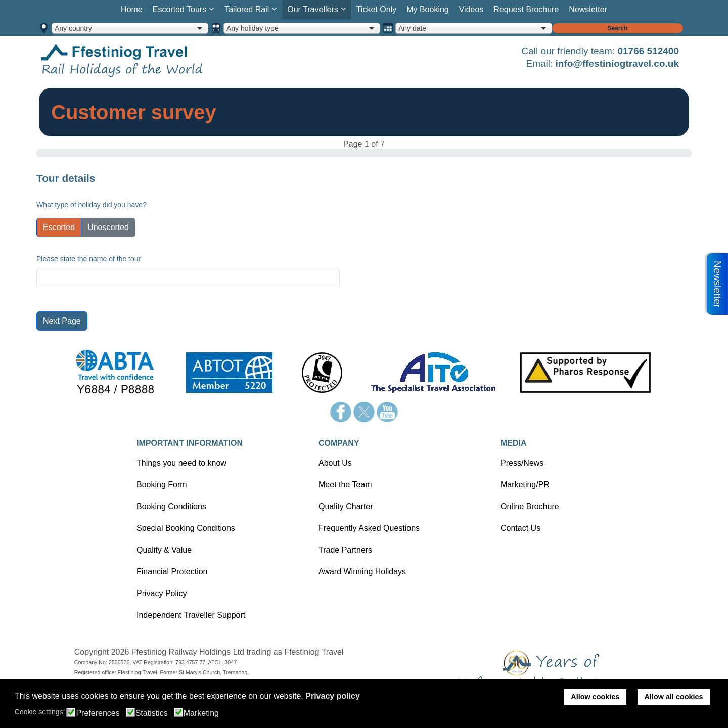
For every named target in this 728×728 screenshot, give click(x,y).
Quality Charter (346, 506)
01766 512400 (648, 51)
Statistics (152, 713)
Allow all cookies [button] (674, 697)
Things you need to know (181, 463)
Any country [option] (73, 28)
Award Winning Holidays (362, 572)
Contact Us (520, 528)
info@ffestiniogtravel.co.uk (617, 63)
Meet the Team (345, 485)
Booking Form (162, 485)
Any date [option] (412, 28)
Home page (138, 60)
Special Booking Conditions (186, 528)
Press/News (522, 463)
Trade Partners (345, 550)
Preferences (98, 713)
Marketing (201, 713)
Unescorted (108, 227)
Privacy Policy (162, 593)
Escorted (59, 227)
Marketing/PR (525, 485)
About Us (335, 463)
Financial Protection (172, 572)
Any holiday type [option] (253, 28)
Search (617, 28)
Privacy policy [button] (333, 696)
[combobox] (130, 28)
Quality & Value (164, 550)
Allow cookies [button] (595, 697)
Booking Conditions (171, 506)
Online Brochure (530, 506)
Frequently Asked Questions (369, 528)
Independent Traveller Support (191, 615)
